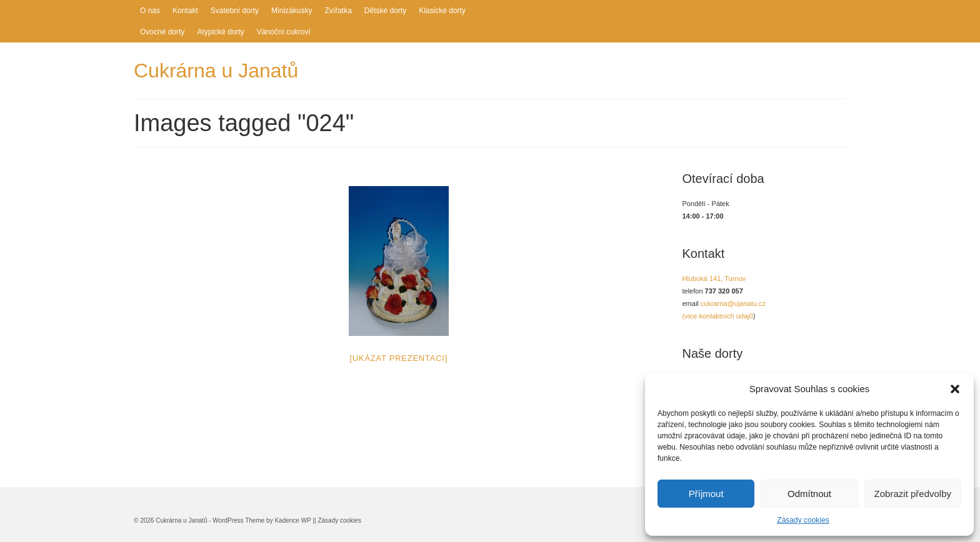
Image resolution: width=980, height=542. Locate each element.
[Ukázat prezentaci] (398, 358)
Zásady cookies (803, 520)
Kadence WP (292, 520)
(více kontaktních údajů (718, 316)
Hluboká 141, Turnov (714, 278)
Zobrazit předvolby (913, 494)
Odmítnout (809, 494)
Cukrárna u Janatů (216, 71)
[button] (955, 389)
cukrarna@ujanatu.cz (733, 303)
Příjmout (706, 494)
